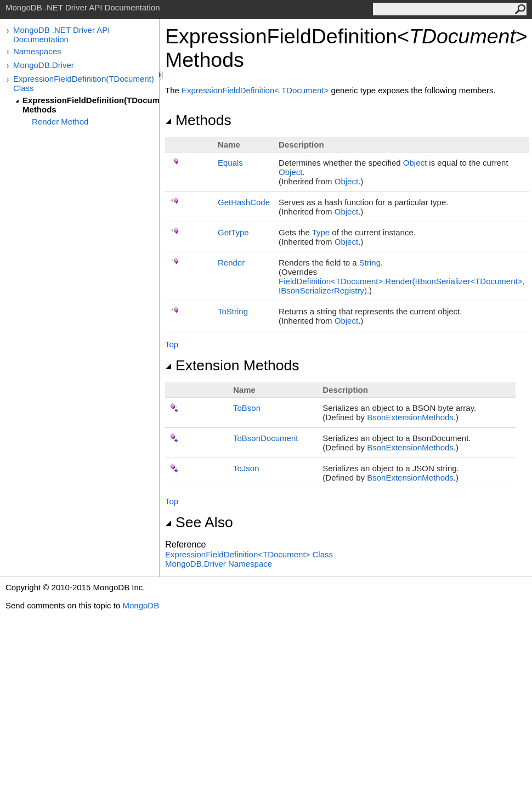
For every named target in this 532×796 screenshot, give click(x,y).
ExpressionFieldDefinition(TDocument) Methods (91, 105)
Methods (198, 120)
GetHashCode (244, 202)
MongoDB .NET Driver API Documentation (61, 35)
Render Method (60, 122)
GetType (233, 232)
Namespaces (37, 51)
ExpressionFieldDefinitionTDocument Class (249, 554)
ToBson (247, 408)
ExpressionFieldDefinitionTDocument (256, 90)
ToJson (246, 468)
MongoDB (141, 605)
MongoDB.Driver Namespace (219, 564)
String (370, 262)
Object (415, 163)
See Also (199, 522)
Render (231, 262)
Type (321, 232)
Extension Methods (232, 365)
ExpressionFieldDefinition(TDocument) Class (84, 83)
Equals (230, 163)
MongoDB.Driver (44, 65)
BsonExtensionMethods (410, 417)
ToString (233, 311)
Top (172, 344)
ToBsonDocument (265, 438)
